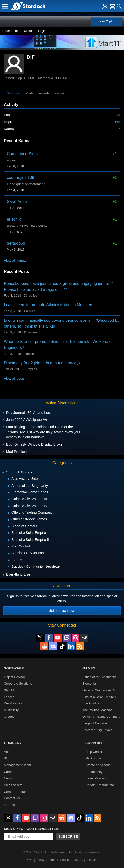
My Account (94, 758)
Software (14, 668)
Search (29, 31)
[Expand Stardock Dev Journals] (9, 554)
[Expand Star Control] (9, 547)
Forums (9, 805)
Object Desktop (15, 677)
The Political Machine (98, 710)
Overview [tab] (13, 93)
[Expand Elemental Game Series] (9, 493)
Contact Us (12, 798)
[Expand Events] (9, 560)
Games (89, 668)
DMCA (78, 860)
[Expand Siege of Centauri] (9, 527)
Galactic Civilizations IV (99, 690)
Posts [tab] (30, 93)
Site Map (92, 860)
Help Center (94, 752)
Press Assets (13, 785)
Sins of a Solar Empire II (99, 697)
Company (13, 743)
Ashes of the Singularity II (100, 677)
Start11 (9, 690)
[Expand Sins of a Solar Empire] (9, 533)
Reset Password (97, 778)
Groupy (9, 717)
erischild (14, 219)
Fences (9, 697)
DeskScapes (13, 703)
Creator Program (16, 792)
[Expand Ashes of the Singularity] (9, 486)
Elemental (89, 684)
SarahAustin (18, 201)
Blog (7, 758)
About (8, 752)
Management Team (17, 765)
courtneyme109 (21, 178)
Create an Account (98, 765)
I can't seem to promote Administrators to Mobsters (49, 305)
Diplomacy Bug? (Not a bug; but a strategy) (42, 363)
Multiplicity (11, 710)
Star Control (91, 703)
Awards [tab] (44, 93)
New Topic (106, 21)
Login (42, 31)
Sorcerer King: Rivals (97, 730)
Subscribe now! (62, 611)
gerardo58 (16, 243)
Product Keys (95, 772)
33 (118, 115)
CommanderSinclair (24, 154)
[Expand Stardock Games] (3, 473)
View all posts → (16, 379)
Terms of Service (59, 860)
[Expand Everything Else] (4, 575)
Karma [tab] (59, 93)
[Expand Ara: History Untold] (9, 479)
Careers (10, 772)
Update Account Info (100, 785)
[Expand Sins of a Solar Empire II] (9, 540)
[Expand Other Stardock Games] (9, 520)
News (8, 778)
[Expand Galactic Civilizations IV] (9, 506)
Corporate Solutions (18, 684)
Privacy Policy (35, 860)
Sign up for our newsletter (31, 829)
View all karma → (17, 260)
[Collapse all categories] (120, 471)
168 (117, 122)
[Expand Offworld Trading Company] (9, 513)
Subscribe (68, 837)
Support (94, 743)
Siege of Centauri (95, 723)
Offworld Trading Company (101, 717)
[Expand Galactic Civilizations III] (9, 500)
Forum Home (11, 31)
